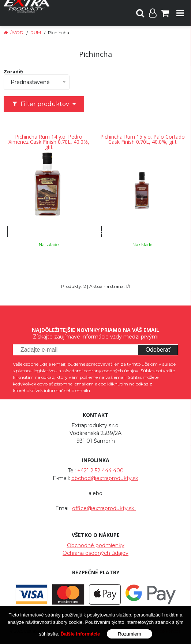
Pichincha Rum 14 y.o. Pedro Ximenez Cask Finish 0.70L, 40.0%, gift (49, 142)
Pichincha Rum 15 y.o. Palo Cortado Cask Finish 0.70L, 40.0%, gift (143, 139)
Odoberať (158, 350)
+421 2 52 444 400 (100, 471)
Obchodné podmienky (96, 545)
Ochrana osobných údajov (95, 553)
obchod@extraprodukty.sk (105, 478)
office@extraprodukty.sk (104, 508)
